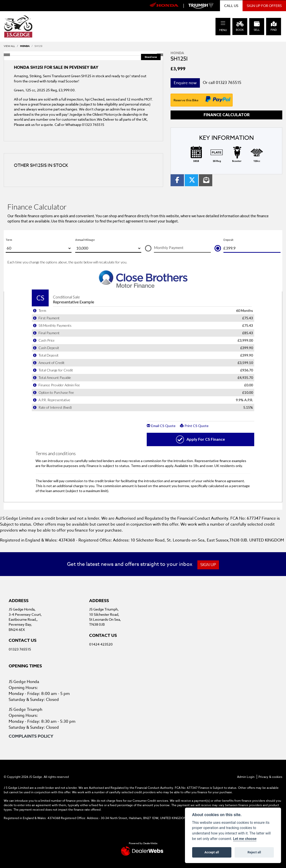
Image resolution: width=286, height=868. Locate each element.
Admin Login (246, 777)
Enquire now (185, 83)
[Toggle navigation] (223, 23)
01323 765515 (229, 83)
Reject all (254, 852)
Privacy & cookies (270, 777)
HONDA (25, 46)
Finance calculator (227, 115)
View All (9, 46)
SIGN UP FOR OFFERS (264, 6)
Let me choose (245, 839)
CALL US (231, 6)
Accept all (212, 852)
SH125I (38, 46)
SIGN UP (209, 565)
